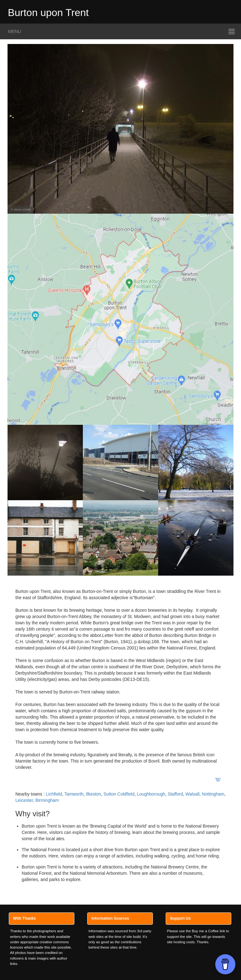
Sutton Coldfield (119, 794)
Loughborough (151, 794)
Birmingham (47, 800)
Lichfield (54, 794)
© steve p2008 (21, 209)
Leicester (24, 800)
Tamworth (74, 794)
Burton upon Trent (48, 11)
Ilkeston (94, 794)
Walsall (193, 794)
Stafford (175, 794)
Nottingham (213, 794)
